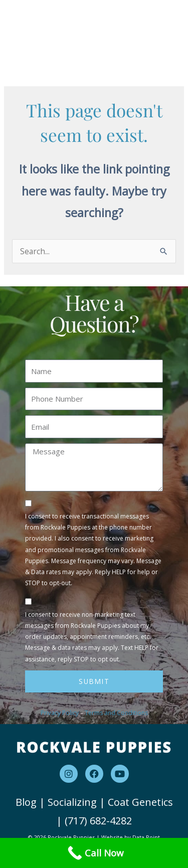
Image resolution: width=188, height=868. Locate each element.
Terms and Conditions (116, 713)
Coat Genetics (140, 802)
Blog (26, 802)
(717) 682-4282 (98, 821)
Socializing (72, 802)
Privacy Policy (60, 713)
